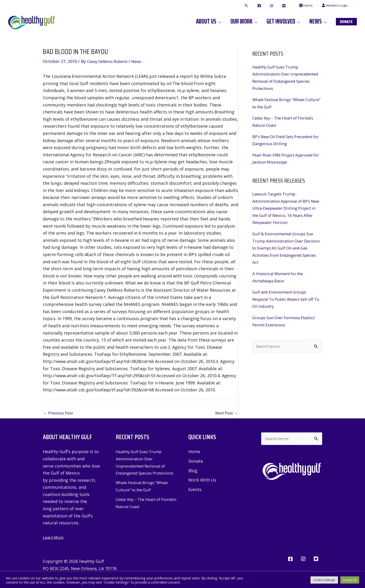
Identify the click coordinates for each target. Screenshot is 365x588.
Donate (196, 462)
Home (194, 452)
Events (195, 491)
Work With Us (202, 481)
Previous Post (60, 413)
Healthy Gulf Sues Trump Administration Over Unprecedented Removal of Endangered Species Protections (143, 466)
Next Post (225, 413)
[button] (264, 6)
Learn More (54, 538)
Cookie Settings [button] (324, 580)
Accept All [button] (350, 580)
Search (312, 342)
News (142, 61)
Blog (193, 472)
